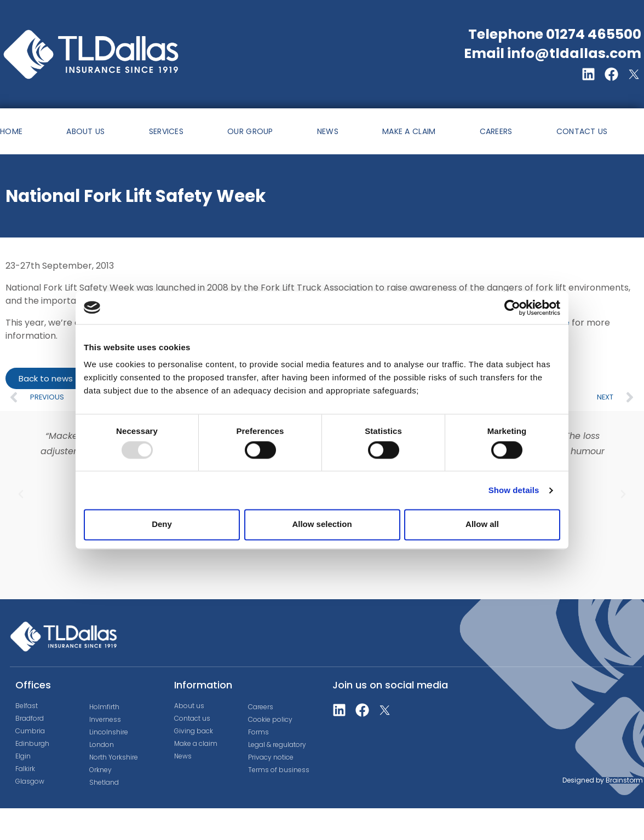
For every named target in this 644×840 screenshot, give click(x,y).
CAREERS (496, 131)
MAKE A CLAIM (409, 131)
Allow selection (322, 525)
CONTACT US (582, 131)
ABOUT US (85, 131)
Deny (162, 525)
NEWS (328, 131)
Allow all (482, 525)
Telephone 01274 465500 (555, 34)
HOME (11, 131)
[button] (21, 494)
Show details (514, 490)
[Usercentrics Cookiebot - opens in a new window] (512, 308)
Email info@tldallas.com (553, 53)
